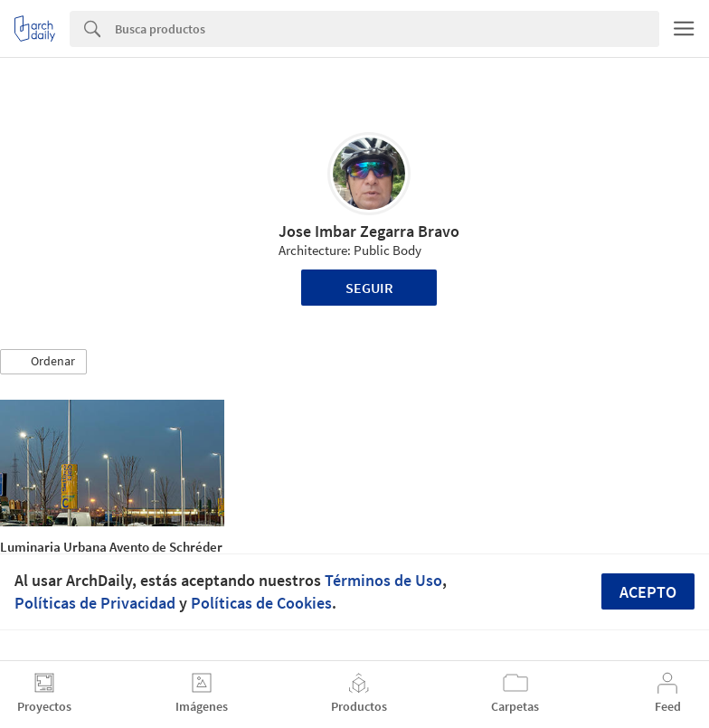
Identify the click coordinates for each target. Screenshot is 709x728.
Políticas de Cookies (261, 603)
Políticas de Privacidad (95, 603)
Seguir (369, 288)
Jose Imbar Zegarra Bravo (369, 231)
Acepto (648, 592)
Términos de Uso (383, 580)
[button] (43, 362)
